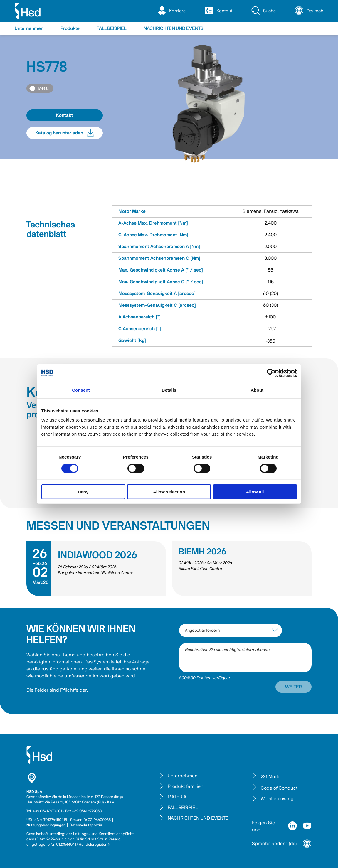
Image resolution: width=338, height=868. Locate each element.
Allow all (255, 492)
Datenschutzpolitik (86, 825)
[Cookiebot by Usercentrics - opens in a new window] (271, 373)
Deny (83, 492)
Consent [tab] (81, 390)
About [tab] (257, 390)
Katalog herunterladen (65, 133)
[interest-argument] (231, 630)
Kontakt (65, 115)
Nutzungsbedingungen (46, 825)
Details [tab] (169, 390)
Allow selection (169, 492)
